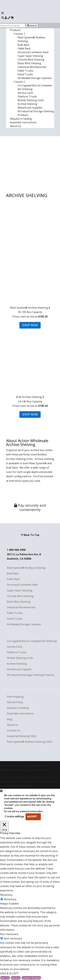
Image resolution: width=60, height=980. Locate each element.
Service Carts (25, 93)
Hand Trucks (25, 74)
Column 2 (19, 82)
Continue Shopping (31, 978)
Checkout (16, 978)
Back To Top (30, 535)
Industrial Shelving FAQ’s (22, 736)
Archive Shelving (27, 104)
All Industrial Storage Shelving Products (31, 675)
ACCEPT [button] (32, 817)
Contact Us (13, 730)
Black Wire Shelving (29, 63)
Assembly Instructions (23, 122)
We (21, 468)
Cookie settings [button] (14, 817)
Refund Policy (15, 702)
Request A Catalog (21, 119)
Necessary (10, 899)
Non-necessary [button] (9, 934)
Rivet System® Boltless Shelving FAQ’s (30, 742)
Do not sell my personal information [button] (23, 812)
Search (32, 26)
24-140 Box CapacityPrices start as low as (30, 370)
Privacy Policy (8, 766)
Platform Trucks (27, 97)
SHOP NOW (30, 325)
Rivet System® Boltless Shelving (26, 568)
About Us (16, 126)
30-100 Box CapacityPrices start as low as (30, 281)
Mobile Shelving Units (31, 100)
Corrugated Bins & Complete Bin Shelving (32, 641)
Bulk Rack (23, 45)
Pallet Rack (24, 48)
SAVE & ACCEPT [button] (9, 973)
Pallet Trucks (25, 71)
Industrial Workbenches (32, 67)
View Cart (5, 978)
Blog (10, 719)
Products (15, 30)
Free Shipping (15, 697)
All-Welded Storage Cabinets (35, 78)
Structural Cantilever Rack (33, 52)
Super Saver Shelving (30, 56)
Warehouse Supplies (30, 108)
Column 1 (19, 34)
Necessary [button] (6, 895)
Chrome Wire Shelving (31, 60)
